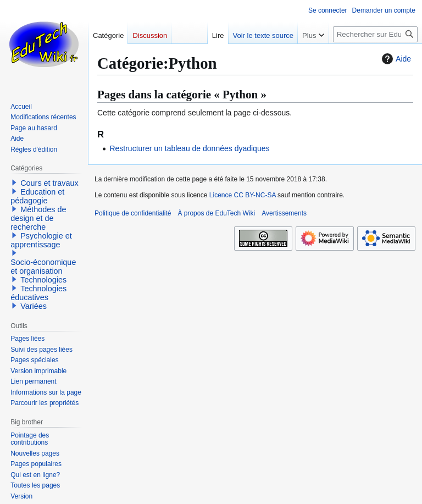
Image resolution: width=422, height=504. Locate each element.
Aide (395, 59)
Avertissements (284, 213)
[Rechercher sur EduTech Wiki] (375, 34)
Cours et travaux (49, 183)
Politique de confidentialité (133, 213)
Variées (34, 306)
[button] (14, 182)
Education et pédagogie (37, 196)
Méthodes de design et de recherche (38, 218)
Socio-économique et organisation (43, 267)
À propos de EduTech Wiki (216, 213)
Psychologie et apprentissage (41, 240)
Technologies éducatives (38, 293)
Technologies (43, 280)
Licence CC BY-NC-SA (243, 195)
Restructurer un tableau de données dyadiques (189, 148)
